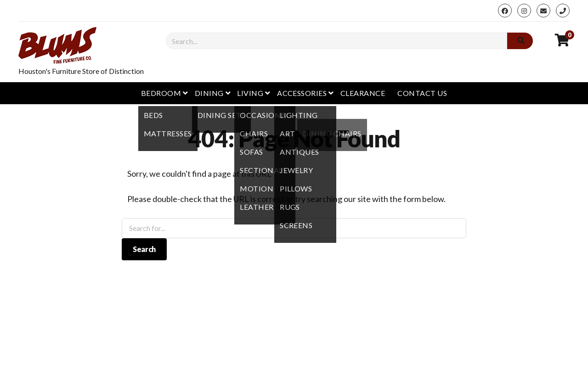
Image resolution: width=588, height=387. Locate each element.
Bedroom (161, 93)
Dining (209, 93)
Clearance (363, 93)
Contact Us (422, 93)
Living (250, 93)
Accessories (302, 93)
